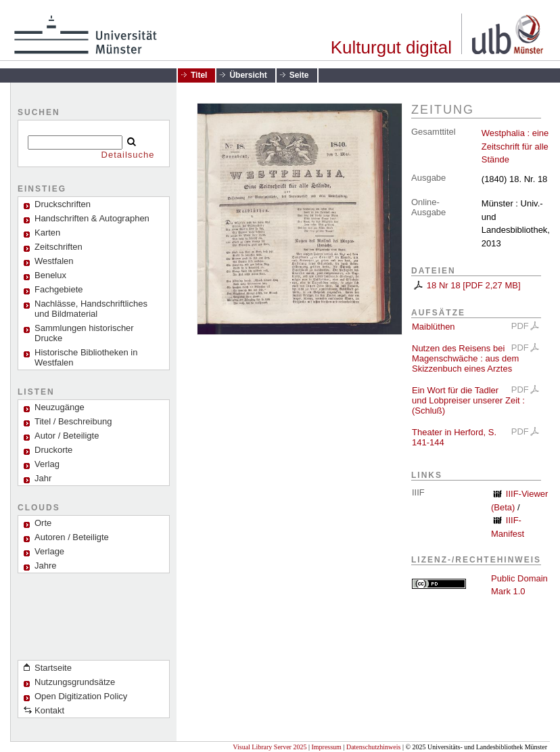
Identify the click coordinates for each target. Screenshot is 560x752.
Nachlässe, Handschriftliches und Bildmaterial (91, 309)
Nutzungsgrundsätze (75, 682)
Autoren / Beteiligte (72, 537)
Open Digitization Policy (81, 696)
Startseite (53, 668)
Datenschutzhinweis (374, 747)
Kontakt (49, 710)
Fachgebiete (59, 289)
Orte (43, 523)
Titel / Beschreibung (73, 421)
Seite (299, 75)
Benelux (50, 275)
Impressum (326, 747)
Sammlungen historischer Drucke (84, 333)
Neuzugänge (60, 407)
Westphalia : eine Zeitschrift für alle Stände (515, 146)
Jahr (43, 478)
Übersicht (248, 75)
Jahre (46, 566)
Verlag (47, 464)
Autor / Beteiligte (67, 436)
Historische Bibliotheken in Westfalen (86, 357)
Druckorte (53, 450)
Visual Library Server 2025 (270, 747)
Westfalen (54, 261)
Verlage (49, 551)
